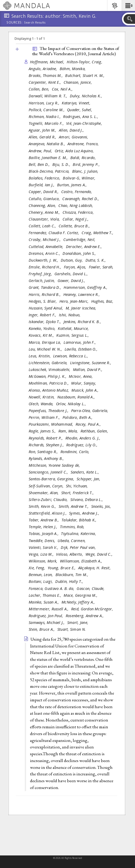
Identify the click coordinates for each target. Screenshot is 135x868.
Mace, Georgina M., (81, 595)
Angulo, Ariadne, (44, 69)
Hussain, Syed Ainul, (47, 308)
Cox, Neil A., (63, 89)
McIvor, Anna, (81, 376)
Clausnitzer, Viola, (45, 219)
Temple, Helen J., (44, 527)
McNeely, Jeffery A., (79, 602)
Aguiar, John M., (43, 130)
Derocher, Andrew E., (85, 247)
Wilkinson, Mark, (44, 561)
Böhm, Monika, (73, 69)
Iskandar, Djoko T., (45, 322)
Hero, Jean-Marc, (75, 301)
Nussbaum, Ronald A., (77, 397)
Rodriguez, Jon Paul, (47, 616)
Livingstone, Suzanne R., (91, 363)
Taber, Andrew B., (44, 520)
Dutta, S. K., (96, 260)
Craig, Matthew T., (98, 233)
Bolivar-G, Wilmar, (80, 178)
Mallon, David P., (88, 370)
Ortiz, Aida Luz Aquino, (75, 151)
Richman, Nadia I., (45, 117)
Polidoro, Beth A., (78, 417)
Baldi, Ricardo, (84, 158)
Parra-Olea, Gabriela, (90, 411)
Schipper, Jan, (89, 479)
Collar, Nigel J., (76, 219)
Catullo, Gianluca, (45, 199)
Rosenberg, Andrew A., (85, 616)
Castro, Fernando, (77, 192)
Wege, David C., (100, 554)
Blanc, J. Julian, (86, 171)
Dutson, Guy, (72, 260)
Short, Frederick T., (78, 493)
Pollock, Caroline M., (47, 110)
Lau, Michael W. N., (46, 349)
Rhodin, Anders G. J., (84, 438)
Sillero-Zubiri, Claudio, (49, 500)
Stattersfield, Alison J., (48, 513)
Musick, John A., (86, 390)
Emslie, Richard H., (46, 267)
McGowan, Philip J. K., (48, 376)
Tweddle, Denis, (42, 541)
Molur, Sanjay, (84, 383)
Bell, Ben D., (40, 164)
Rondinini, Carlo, (76, 452)
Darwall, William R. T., (49, 96)
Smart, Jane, (78, 622)
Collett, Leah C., (43, 226)
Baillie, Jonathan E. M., (49, 158)
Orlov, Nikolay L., (72, 404)
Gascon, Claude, (91, 588)
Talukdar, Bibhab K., (80, 520)
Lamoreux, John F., (80, 342)
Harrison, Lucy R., (45, 103)
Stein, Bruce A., (42, 629)
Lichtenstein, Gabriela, (49, 363)
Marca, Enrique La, (45, 342)
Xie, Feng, (38, 568)
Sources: (15, 23)
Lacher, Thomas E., (45, 595)
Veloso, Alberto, (70, 554)
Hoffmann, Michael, (48, 62)
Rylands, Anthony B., (47, 458)
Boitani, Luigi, (41, 581)
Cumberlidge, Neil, (80, 239)
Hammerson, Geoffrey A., (86, 287)
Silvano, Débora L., (87, 500)
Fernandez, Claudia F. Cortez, (54, 233)
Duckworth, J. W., (44, 260)
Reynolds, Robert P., (46, 438)
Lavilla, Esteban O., (82, 349)
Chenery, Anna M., (45, 212)
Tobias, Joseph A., (44, 534)
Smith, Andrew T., (74, 506)
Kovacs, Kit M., (42, 335)
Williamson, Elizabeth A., (82, 561)
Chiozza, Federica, (79, 212)
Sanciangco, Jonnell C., (49, 472)
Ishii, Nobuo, (70, 315)
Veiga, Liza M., (42, 554)
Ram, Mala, (69, 431)
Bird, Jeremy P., (87, 164)
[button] (128, 5)
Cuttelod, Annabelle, (47, 247)
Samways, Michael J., (47, 622)
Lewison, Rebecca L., (71, 356)
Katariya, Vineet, (77, 103)
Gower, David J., (72, 281)
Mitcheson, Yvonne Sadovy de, (55, 465)
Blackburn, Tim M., (72, 575)
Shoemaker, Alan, (44, 493)
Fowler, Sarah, (102, 267)
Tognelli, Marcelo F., (47, 123)
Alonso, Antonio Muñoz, (49, 390)
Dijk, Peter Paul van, (79, 547)
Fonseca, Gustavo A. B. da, (52, 588)
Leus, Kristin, (40, 356)
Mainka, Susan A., (44, 602)
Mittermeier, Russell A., (49, 609)
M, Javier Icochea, (82, 308)
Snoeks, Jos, (102, 506)
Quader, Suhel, (80, 110)
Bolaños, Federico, (45, 178)
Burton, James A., (73, 185)
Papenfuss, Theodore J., (49, 411)
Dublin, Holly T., (70, 581)
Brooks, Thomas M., (46, 75)
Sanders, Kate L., (85, 472)
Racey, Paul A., (89, 424)
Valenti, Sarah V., (44, 547)
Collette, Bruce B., (75, 226)
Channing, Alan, (43, 205)
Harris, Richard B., (45, 294)
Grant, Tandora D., (45, 287)
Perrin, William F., (45, 417)
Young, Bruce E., (62, 568)
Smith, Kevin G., (43, 506)
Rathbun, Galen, (95, 431)
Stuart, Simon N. (72, 629)
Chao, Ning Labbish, (76, 205)
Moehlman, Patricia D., (49, 383)
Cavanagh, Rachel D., (81, 199)
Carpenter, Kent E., (45, 82)
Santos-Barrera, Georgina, (52, 479)
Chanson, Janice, (78, 82)
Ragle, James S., (43, 431)
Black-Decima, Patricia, (50, 171)
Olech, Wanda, (42, 404)
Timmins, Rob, (73, 527)
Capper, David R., (44, 192)
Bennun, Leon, (41, 575)
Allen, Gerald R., (43, 137)
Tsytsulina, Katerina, (79, 534)
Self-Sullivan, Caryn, (47, 486)
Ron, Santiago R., (44, 452)
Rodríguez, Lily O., (82, 445)
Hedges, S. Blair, (43, 301)
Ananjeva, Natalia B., (47, 144)
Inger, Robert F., (43, 315)
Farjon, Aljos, (76, 267)
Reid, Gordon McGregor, (93, 609)
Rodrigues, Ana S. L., (81, 117)
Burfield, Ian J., (42, 185)
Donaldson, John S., (80, 253)
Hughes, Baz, (103, 301)
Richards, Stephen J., (47, 445)
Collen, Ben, (40, 89)
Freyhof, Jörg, (41, 274)
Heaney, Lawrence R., (82, 294)
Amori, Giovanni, (74, 137)
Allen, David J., (72, 130)
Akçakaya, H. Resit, (95, 568)
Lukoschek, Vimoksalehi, (50, 370)
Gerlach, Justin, (42, 281)
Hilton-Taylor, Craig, (85, 62)
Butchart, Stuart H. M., (85, 75)
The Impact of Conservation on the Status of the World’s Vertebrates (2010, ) (76, 51)
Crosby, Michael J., (45, 239)
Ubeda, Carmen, (72, 541)
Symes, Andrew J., (85, 513)
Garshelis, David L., (72, 274)
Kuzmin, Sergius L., (73, 335)
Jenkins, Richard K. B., (83, 322)
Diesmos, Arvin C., (45, 253)
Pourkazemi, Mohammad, (51, 424)
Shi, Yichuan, (78, 486)
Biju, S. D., (62, 164)
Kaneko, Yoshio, (43, 328)
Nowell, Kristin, (42, 397)
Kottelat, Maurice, (74, 328)
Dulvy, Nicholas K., (87, 96)
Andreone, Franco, (84, 144)
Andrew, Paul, (41, 151)
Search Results (35, 22)
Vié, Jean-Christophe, (85, 123)
